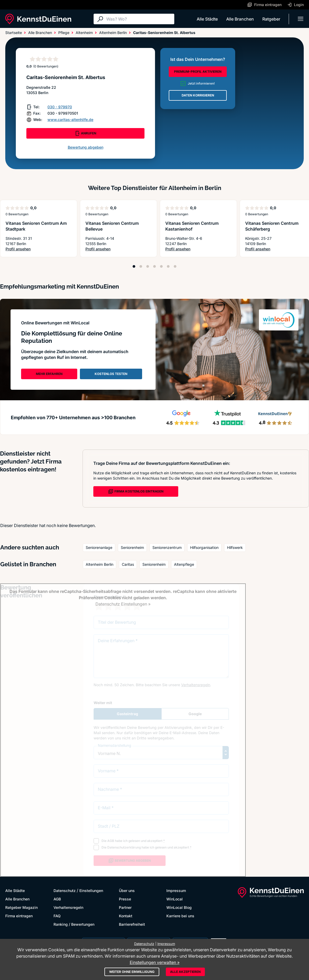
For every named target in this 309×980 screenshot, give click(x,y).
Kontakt (126, 916)
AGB (57, 899)
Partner (125, 907)
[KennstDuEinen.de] (38, 19)
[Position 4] (154, 266)
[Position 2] (141, 266)
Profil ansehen (39, 249)
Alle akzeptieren (185, 972)
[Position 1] (134, 266)
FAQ (57, 916)
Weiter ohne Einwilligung (132, 972)
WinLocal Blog (179, 907)
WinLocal (175, 899)
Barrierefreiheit (132, 924)
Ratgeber (271, 19)
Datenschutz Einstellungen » (123, 604)
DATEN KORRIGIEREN (198, 95)
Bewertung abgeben (86, 147)
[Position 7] (175, 266)
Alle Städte (207, 19)
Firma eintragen (19, 916)
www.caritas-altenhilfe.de (70, 120)
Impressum (176, 891)
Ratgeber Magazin (21, 907)
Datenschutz (65, 891)
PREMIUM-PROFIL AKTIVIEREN (198, 72)
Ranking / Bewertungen (74, 924)
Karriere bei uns (180, 916)
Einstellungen (91, 891)
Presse (125, 899)
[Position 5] (161, 266)
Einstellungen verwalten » (155, 962)
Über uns (127, 891)
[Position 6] (168, 266)
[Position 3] (148, 266)
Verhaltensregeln (68, 907)
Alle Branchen (240, 19)
